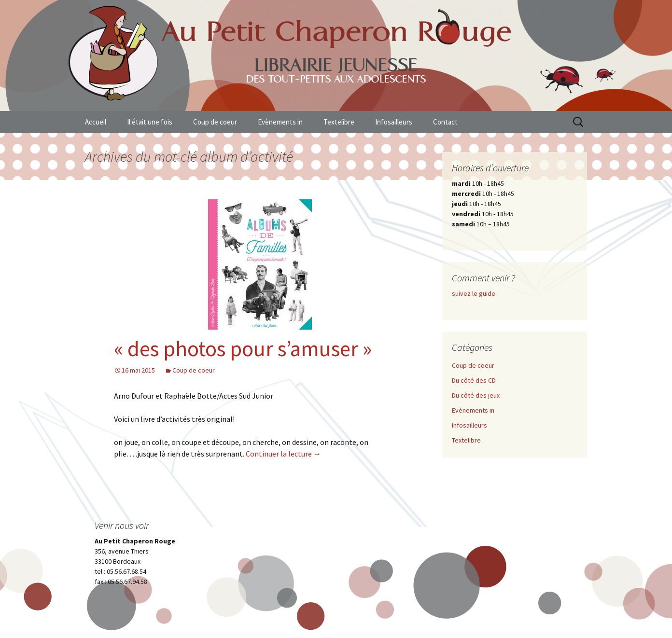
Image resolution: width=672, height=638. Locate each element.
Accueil (96, 122)
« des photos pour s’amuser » (243, 348)
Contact (445, 122)
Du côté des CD (474, 380)
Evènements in (280, 122)
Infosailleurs (394, 122)
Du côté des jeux (476, 395)
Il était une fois (150, 122)
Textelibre (339, 122)
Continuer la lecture (283, 454)
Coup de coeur (215, 122)
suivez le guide (474, 293)
